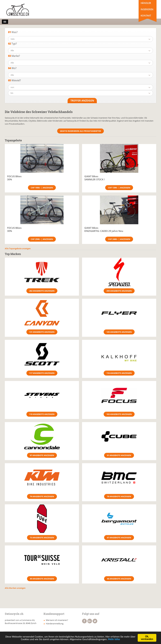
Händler (146, 3)
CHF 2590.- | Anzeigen (42, 239)
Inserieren (147, 9)
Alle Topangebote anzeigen (18, 248)
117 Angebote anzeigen (42, 373)
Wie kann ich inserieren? (57, 620)
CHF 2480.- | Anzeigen (119, 239)
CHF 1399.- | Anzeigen (119, 188)
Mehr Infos (114, 640)
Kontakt (146, 16)
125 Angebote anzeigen (119, 332)
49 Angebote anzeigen (42, 579)
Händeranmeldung (55, 624)
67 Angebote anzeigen (119, 538)
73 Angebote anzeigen (42, 538)
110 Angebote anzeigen (42, 414)
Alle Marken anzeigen (15, 588)
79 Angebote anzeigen (42, 496)
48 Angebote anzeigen (119, 579)
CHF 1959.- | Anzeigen (42, 188)
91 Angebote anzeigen (119, 455)
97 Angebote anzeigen (42, 455)
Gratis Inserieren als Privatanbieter (80, 131)
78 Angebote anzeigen (119, 496)
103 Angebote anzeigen (119, 414)
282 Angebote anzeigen (42, 291)
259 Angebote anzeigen (119, 291)
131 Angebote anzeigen (42, 332)
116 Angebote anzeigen (119, 373)
